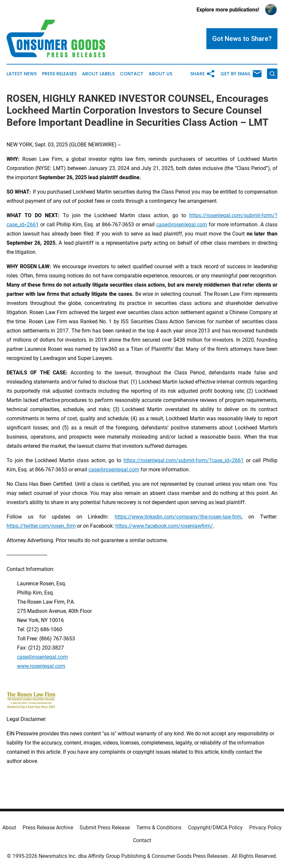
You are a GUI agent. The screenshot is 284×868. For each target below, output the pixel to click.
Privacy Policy (265, 828)
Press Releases (59, 74)
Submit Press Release (105, 828)
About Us (161, 74)
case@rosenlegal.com (182, 225)
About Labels (98, 74)
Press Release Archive (48, 828)
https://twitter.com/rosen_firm (41, 526)
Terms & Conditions (159, 828)
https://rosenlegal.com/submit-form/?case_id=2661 (184, 460)
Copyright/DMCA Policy (215, 828)
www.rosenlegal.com (41, 666)
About (9, 828)
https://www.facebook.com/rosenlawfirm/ (164, 526)
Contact (132, 74)
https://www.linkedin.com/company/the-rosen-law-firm (178, 517)
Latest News (22, 74)
